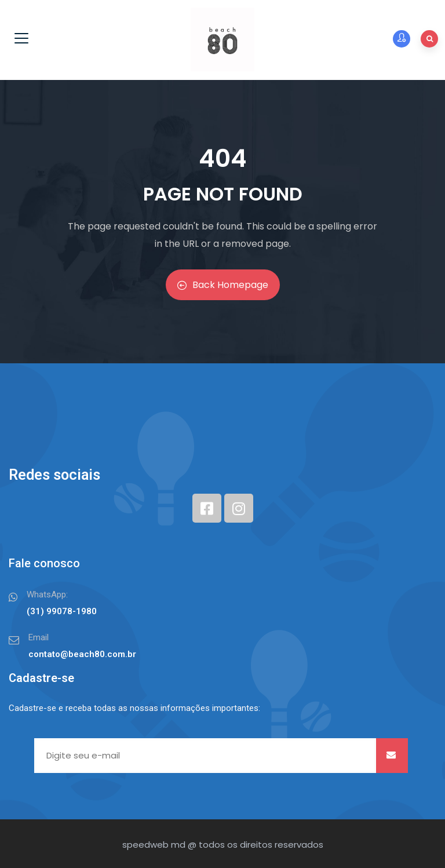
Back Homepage (223, 285)
